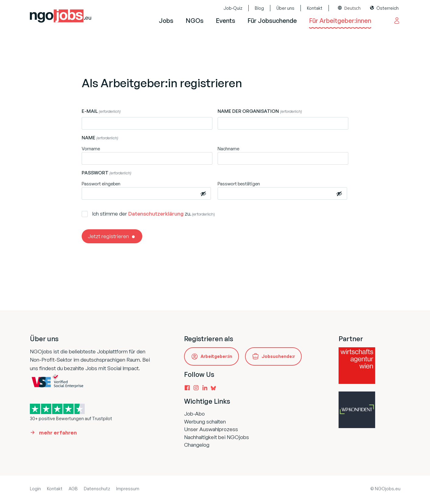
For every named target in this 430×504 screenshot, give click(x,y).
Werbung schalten (205, 422)
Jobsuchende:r (278, 356)
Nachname (228, 149)
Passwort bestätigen (239, 184)
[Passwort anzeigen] (203, 193)
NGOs (195, 21)
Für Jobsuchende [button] (272, 21)
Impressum (128, 489)
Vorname (91, 149)
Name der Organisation (260, 111)
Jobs (166, 21)
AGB (73, 489)
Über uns (285, 8)
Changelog (197, 445)
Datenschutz (97, 489)
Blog (259, 8)
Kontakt (315, 8)
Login (35, 489)
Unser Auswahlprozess (211, 429)
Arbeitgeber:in (216, 356)
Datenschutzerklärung (156, 214)
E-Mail (101, 111)
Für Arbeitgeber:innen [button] (340, 21)
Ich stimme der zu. (153, 214)
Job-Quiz (233, 8)
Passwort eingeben (101, 184)
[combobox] (349, 8)
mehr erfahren (58, 433)
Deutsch (353, 8)
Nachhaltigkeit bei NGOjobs (217, 437)
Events (226, 21)
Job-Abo (194, 414)
